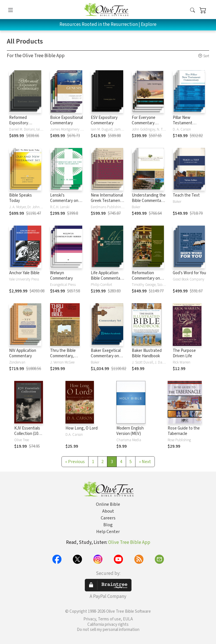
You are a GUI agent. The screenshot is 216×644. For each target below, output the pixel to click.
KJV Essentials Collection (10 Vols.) (27, 434)
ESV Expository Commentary (104, 120)
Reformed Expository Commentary (20, 123)
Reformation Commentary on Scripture (146, 278)
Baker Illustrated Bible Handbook (147, 353)
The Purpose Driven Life (184, 353)
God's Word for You (189, 273)
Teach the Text (186, 195)
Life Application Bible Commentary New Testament (107, 278)
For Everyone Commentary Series (144, 123)
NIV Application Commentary (23, 353)
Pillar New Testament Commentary (184, 123)
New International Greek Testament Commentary (107, 201)
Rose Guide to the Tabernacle (184, 431)
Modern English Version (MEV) (130, 431)
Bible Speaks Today (20, 198)
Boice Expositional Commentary (66, 120)
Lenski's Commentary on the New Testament (64, 203)
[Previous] (75, 462)
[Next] (145, 462)
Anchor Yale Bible (24, 273)
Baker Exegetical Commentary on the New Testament (106, 359)
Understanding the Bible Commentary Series (149, 201)
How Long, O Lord (82, 428)
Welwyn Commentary (61, 276)
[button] (193, 11)
